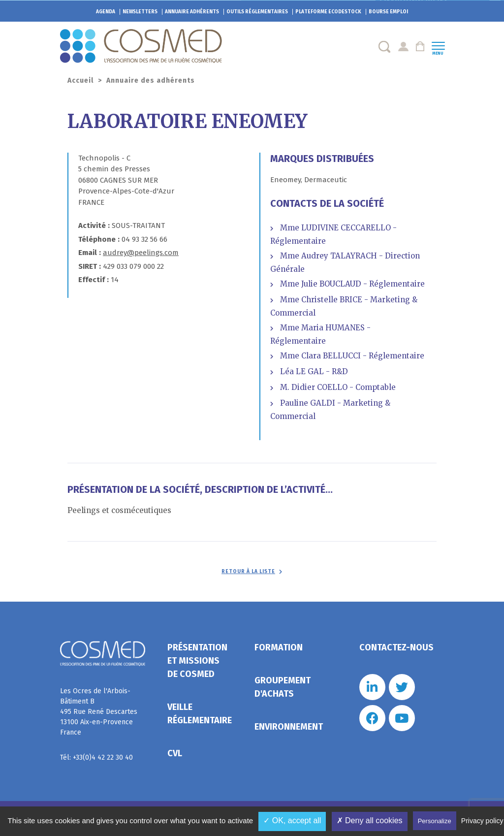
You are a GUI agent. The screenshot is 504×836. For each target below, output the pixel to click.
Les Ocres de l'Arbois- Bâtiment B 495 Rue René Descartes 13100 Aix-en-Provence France (99, 712)
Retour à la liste (248, 572)
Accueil (80, 80)
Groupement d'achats (283, 687)
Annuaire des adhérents (151, 80)
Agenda (106, 12)
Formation (279, 647)
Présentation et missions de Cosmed (197, 661)
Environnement (289, 727)
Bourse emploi (388, 12)
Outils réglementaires (257, 12)
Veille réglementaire (200, 714)
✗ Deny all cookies (370, 820)
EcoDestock (328, 12)
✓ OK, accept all (292, 820)
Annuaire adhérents (192, 12)
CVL (175, 753)
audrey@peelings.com (141, 253)
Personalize (435, 821)
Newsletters (140, 12)
